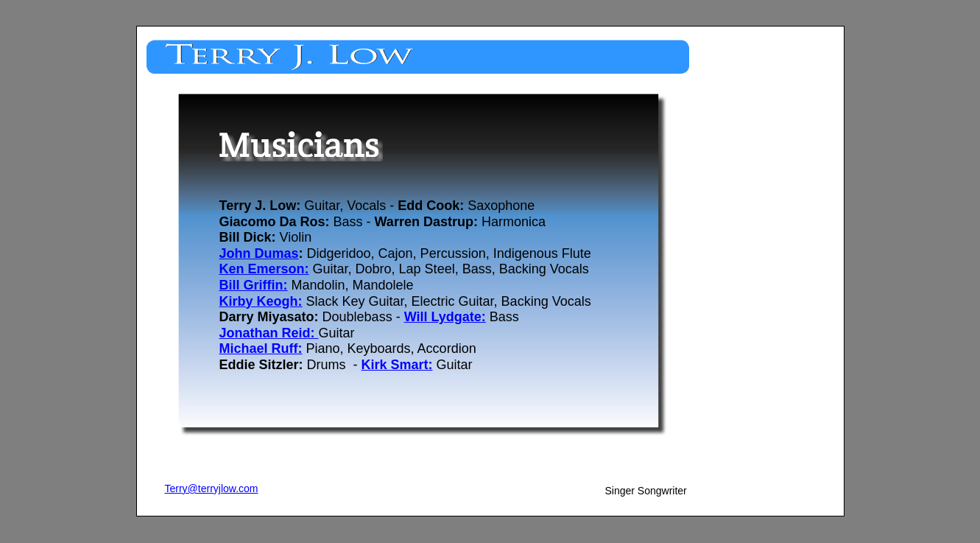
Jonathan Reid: (269, 333)
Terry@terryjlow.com (212, 488)
